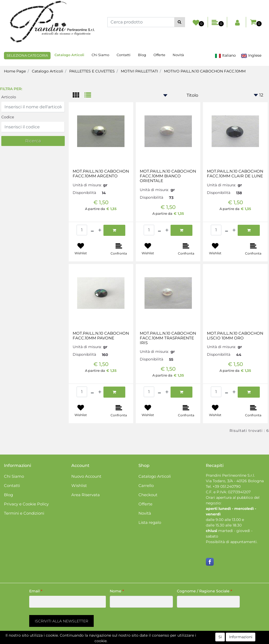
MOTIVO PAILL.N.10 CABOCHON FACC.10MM (205, 71)
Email (36, 591)
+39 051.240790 (227, 486)
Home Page (15, 71)
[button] (180, 22)
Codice (8, 117)
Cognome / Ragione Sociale (205, 591)
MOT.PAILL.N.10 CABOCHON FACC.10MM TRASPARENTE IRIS (168, 338)
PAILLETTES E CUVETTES (92, 71)
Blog (142, 55)
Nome (117, 591)
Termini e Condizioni (24, 513)
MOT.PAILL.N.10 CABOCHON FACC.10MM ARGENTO (101, 174)
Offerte (159, 55)
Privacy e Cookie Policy (26, 504)
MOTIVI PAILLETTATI (139, 71)
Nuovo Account (86, 476)
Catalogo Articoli (69, 55)
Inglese (251, 55)
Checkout (148, 495)
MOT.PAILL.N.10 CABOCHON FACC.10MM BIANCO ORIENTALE (168, 176)
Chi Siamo (100, 55)
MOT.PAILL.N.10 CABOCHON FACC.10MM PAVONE (101, 336)
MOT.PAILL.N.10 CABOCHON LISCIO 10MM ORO (235, 336)
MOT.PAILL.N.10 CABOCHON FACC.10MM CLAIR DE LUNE (235, 174)
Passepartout (157, 641)
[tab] (79, 96)
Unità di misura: (87, 185)
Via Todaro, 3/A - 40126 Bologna (235, 481)
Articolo (9, 97)
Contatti (124, 55)
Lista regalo (150, 522)
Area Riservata (86, 495)
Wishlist (79, 486)
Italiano (225, 55)
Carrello (146, 486)
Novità (178, 55)
